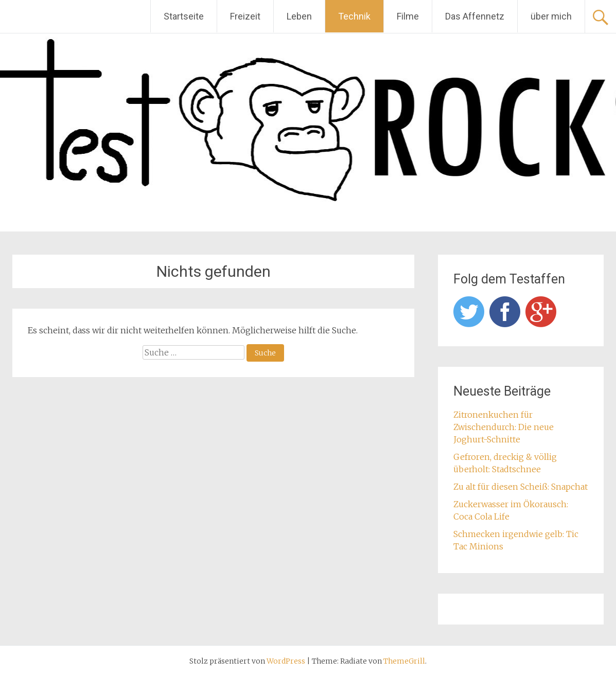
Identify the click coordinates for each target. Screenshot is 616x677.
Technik (354, 16)
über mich (551, 16)
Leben (299, 16)
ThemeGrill (404, 661)
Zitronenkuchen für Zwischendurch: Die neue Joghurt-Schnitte (504, 427)
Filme (408, 16)
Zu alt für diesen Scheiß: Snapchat (521, 487)
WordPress (286, 661)
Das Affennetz (475, 16)
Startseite (184, 16)
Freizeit (245, 16)
